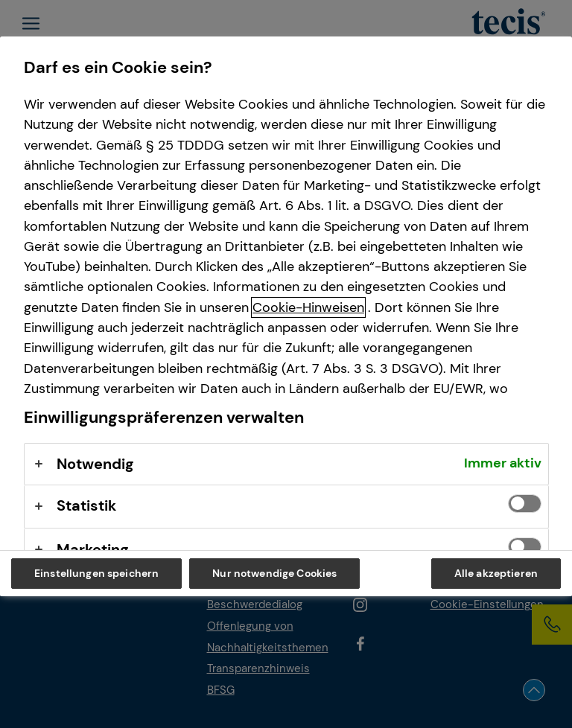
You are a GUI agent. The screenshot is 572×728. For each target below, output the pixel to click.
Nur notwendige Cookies (274, 573)
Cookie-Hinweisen (308, 307)
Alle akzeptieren (496, 573)
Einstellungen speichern (96, 573)
